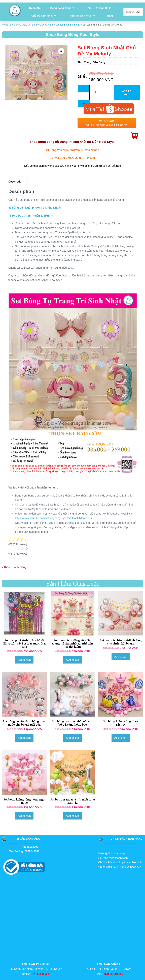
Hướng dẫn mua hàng (111, 853)
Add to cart (127, 92)
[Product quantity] (95, 92)
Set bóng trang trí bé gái (68, 25)
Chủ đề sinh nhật (44, 16)
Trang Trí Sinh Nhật (81, 16)
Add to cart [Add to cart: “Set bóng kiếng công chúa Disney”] (121, 738)
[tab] (16, 182)
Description (16, 182)
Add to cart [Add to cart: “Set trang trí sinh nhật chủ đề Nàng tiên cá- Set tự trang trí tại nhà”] (24, 660)
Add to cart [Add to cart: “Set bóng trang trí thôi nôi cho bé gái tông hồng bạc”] (72, 738)
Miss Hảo (16, 847)
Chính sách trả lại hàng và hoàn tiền (120, 867)
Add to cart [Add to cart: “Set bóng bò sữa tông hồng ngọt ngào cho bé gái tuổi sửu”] (24, 738)
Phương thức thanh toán (113, 858)
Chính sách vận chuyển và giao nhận (120, 862)
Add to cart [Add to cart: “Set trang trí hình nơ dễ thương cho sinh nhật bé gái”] (121, 657)
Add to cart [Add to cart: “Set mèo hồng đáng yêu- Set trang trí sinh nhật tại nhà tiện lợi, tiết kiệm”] (72, 660)
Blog (110, 16)
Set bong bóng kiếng (43, 25)
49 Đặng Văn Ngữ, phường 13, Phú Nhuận (72, 150)
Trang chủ (35, 8)
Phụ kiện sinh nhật (101, 8)
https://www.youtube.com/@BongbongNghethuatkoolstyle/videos (53, 518)
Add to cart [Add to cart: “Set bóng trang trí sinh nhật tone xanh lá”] (72, 816)
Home (5, 25)
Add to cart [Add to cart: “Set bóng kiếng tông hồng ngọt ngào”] (24, 816)
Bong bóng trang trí (64, 8)
